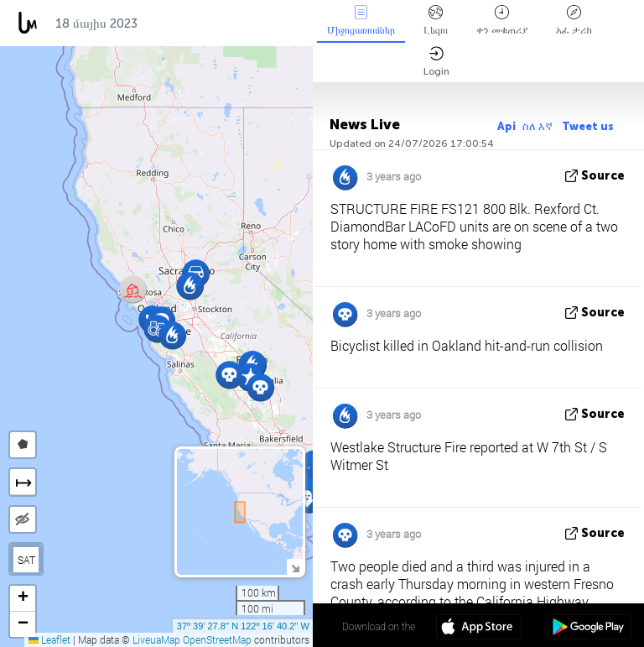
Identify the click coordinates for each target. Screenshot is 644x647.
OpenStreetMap (217, 639)
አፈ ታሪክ (574, 21)
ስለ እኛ (539, 126)
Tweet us (588, 126)
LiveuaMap (156, 639)
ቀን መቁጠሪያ (502, 21)
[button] (190, 286)
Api (506, 126)
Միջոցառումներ (361, 21)
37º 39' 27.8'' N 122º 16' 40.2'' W (243, 626)
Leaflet (49, 639)
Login (436, 62)
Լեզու (436, 21)
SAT (26, 560)
